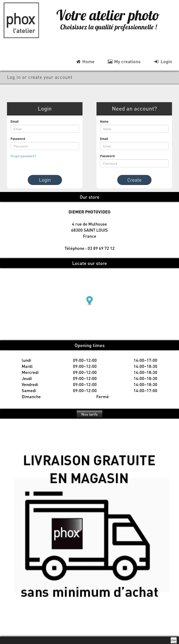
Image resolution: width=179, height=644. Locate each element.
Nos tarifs (89, 414)
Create (134, 180)
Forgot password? (23, 156)
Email (15, 121)
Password (18, 139)
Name (104, 121)
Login (45, 180)
